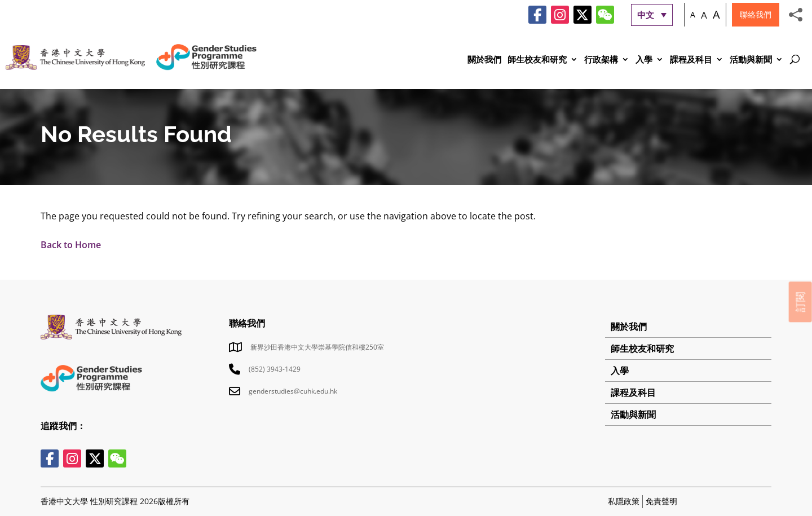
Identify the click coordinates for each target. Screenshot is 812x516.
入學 (644, 60)
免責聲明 (661, 501)
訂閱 (800, 302)
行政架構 (601, 60)
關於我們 (484, 60)
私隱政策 (624, 501)
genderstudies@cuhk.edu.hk (293, 391)
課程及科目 (691, 60)
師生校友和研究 (537, 60)
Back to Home (71, 245)
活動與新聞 (751, 60)
